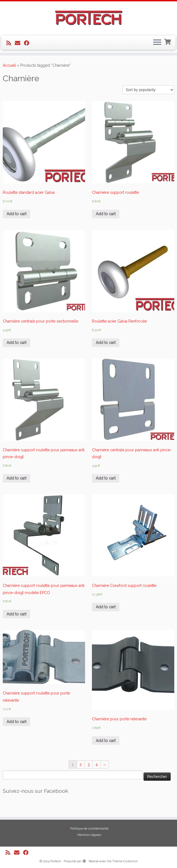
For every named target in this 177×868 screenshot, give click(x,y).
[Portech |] (88, 18)
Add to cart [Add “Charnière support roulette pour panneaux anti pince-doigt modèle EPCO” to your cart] (16, 614)
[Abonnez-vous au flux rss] (11, 43)
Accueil (9, 65)
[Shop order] (148, 90)
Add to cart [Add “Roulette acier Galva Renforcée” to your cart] (106, 343)
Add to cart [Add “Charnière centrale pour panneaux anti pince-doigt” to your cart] (106, 478)
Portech (56, 861)
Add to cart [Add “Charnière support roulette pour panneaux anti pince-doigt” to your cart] (16, 478)
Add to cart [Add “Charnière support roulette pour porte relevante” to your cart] (16, 722)
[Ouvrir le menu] (157, 43)
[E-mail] (19, 43)
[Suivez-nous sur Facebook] (28, 43)
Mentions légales (89, 835)
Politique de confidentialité (89, 829)
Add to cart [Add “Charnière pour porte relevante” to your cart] (106, 741)
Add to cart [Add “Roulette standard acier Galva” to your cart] (16, 214)
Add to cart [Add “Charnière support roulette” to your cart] (106, 214)
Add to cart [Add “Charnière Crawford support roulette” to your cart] (106, 607)
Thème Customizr (125, 861)
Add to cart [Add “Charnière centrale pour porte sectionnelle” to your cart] (16, 343)
